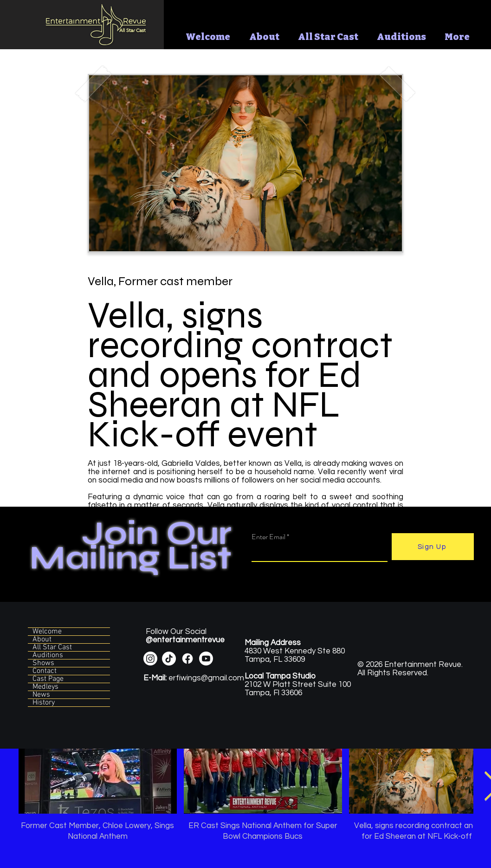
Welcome (47, 632)
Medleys (45, 687)
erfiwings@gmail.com (194, 678)
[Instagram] (150, 659)
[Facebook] (187, 659)
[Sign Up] (433, 547)
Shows (43, 663)
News (41, 695)
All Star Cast (52, 647)
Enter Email (268, 537)
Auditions (48, 655)
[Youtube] (206, 659)
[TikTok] (169, 659)
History (44, 703)
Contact (45, 671)
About (42, 640)
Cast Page (48, 679)
